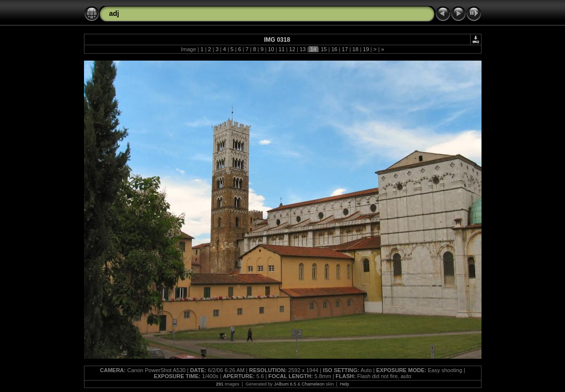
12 (292, 49)
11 (282, 49)
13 (303, 49)
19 (366, 49)
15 (323, 49)
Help (345, 384)
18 (355, 49)
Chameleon (313, 384)
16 (334, 49)
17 (345, 49)
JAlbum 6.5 (285, 384)
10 (271, 49)
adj (114, 13)
